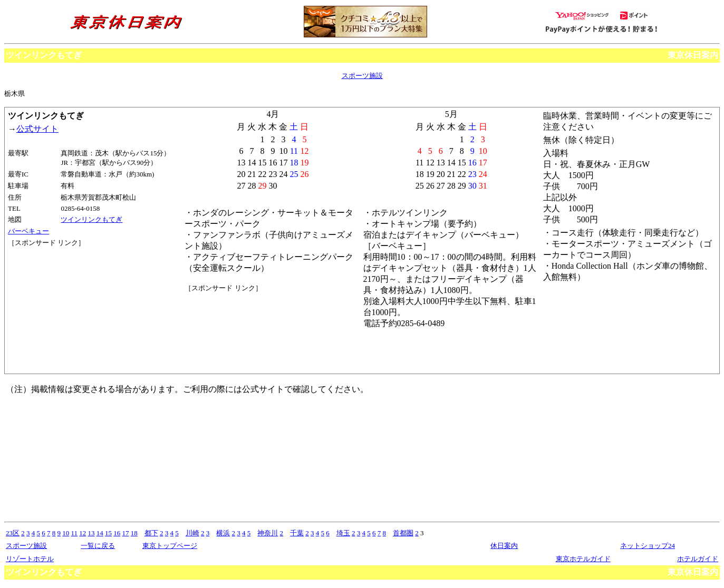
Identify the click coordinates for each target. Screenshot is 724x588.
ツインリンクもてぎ (91, 219)
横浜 (223, 533)
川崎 (192, 533)
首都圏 (403, 533)
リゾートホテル (30, 559)
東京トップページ (170, 546)
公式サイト (37, 129)
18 (134, 533)
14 (100, 533)
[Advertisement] (55, 287)
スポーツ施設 (362, 76)
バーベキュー (28, 231)
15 (108, 533)
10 (66, 533)
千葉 (297, 533)
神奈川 (268, 533)
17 (126, 533)
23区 (13, 533)
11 (75, 533)
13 (91, 533)
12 (83, 533)
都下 (151, 533)
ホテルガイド (698, 559)
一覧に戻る (98, 546)
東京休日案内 (693, 55)
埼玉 (343, 533)
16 (117, 533)
